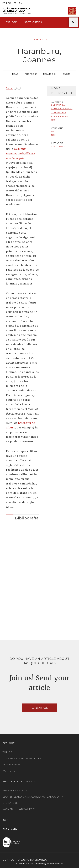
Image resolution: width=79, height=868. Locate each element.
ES (4, 3)
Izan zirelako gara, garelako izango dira (33, 797)
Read (15, 74)
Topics (7, 752)
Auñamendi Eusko (17, 11)
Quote (66, 74)
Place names (12, 764)
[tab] (22, 517)
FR (15, 3)
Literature (10, 803)
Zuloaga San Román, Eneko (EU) (59, 116)
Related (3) (50, 74)
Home (56, 88)
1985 (53, 135)
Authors (9, 771)
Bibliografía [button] (27, 518)
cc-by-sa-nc (58, 146)
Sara (9, 88)
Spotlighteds (33, 22)
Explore (11, 22)
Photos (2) (31, 74)
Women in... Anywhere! (19, 809)
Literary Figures (39, 39)
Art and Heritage (15, 791)
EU (9, 3)
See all (31, 782)
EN (21, 3)
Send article (40, 708)
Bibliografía (62, 93)
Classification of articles (22, 758)
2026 (54, 131)
